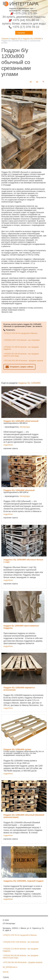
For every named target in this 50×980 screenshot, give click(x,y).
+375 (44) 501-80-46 (24, 22)
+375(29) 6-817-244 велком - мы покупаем (21, 340)
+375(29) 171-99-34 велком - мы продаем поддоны (21, 348)
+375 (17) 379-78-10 (24, 27)
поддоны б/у (15, 39)
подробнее (8, 445)
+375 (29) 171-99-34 (24, 15)
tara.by (6, 972)
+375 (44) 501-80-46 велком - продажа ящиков (23, 361)
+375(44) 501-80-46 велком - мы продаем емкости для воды (21, 355)
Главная (5, 39)
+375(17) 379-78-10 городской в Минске (20, 333)
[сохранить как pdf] (44, 82)
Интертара (25, 427)
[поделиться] (31, 82)
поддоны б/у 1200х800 (32, 39)
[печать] (37, 82)
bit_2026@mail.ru (10, 967)
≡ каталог (21, 33)
